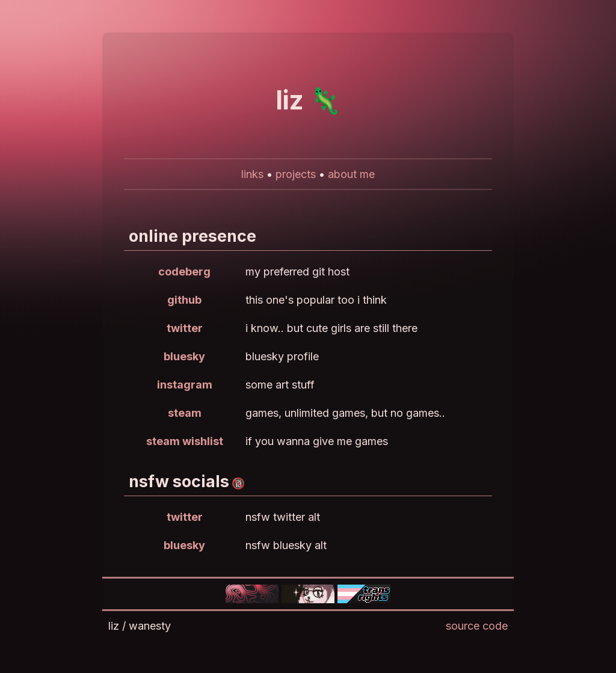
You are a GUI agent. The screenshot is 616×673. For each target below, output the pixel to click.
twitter (185, 328)
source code (477, 626)
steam (185, 413)
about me (351, 174)
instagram (185, 385)
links (252, 174)
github (184, 300)
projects (296, 174)
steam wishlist (185, 441)
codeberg (184, 272)
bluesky (184, 356)
